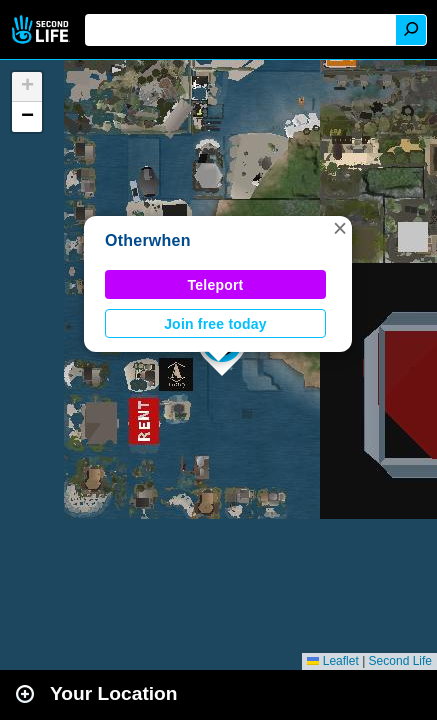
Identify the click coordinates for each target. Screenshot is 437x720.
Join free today (215, 324)
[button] (340, 228)
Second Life (42, 29)
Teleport (216, 285)
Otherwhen (148, 240)
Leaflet (332, 661)
